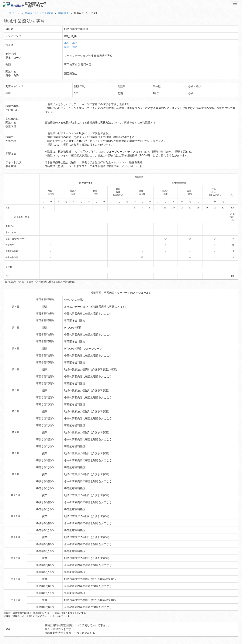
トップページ (12, 13)
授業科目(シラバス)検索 (39, 13)
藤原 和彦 (71, 47)
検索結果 (64, 13)
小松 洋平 (71, 43)
